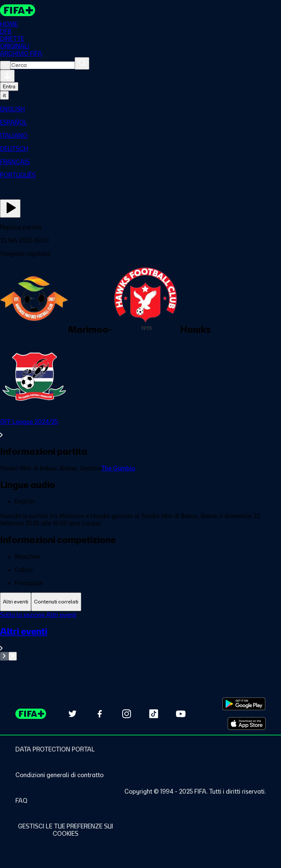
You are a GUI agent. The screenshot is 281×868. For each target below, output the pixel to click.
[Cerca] (82, 63)
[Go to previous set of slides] (4, 656)
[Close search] (5, 65)
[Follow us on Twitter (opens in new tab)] (72, 714)
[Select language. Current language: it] (4, 95)
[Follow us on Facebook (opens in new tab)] (100, 714)
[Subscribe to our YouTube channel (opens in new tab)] (181, 714)
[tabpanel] (140, 636)
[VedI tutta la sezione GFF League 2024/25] (140, 428)
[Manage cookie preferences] (65, 830)
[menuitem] (140, 109)
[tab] (16, 602)
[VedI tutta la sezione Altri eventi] (140, 639)
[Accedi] (7, 76)
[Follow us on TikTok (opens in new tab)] (154, 714)
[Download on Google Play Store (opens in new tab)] (244, 704)
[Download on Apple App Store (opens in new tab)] (247, 724)
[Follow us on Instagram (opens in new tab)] (127, 714)
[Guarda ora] (10, 208)
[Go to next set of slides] (13, 656)
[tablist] (140, 602)
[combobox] (43, 65)
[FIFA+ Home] (18, 10)
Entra (9, 86)
